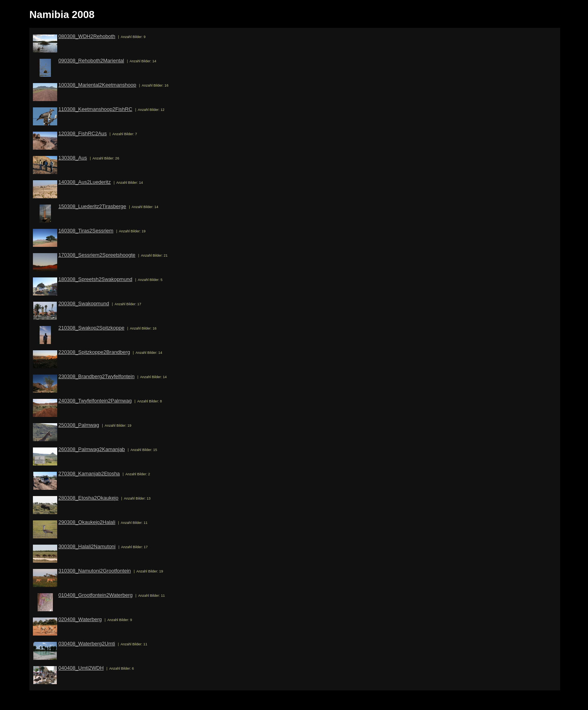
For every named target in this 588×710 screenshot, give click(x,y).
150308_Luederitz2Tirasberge (92, 206)
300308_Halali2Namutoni (87, 546)
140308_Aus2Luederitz (85, 182)
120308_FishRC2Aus (83, 133)
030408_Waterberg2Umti (87, 644)
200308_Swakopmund (84, 303)
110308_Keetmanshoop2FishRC (95, 109)
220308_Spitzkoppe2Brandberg (94, 352)
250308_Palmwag (79, 425)
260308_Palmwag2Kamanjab (92, 449)
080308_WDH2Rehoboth (87, 36)
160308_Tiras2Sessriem (86, 231)
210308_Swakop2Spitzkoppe (91, 328)
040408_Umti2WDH (81, 668)
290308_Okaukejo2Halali (87, 522)
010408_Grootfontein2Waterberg (96, 595)
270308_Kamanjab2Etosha (89, 474)
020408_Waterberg (80, 619)
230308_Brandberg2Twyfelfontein (96, 376)
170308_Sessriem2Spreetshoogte (97, 255)
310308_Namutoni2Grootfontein (95, 571)
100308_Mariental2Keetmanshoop (97, 85)
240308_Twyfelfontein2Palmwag (95, 401)
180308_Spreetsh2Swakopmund (95, 279)
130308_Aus (73, 158)
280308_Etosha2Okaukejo (88, 498)
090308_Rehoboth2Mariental (91, 61)
